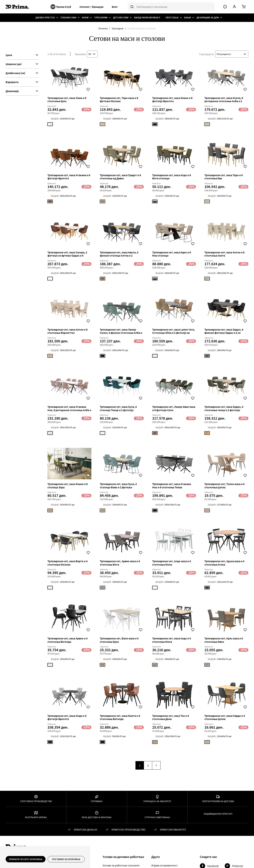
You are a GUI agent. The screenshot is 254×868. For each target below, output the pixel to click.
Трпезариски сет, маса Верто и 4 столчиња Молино (67, 563)
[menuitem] (45, 18)
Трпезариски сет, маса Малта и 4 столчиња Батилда (120, 717)
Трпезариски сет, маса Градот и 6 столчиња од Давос (120, 177)
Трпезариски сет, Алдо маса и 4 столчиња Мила (172, 563)
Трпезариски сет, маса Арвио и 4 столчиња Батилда (67, 640)
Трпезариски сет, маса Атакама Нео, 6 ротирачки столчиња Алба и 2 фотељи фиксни (69, 410)
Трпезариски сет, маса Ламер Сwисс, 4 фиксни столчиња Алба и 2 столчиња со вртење (121, 333)
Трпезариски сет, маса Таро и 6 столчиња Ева (224, 177)
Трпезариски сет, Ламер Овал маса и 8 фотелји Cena (174, 408)
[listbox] (51, 125)
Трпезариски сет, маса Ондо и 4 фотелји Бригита (67, 717)
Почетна (103, 28)
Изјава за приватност (164, 865)
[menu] (127, 18)
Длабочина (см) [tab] (15, 73)
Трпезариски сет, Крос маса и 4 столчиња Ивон (224, 640)
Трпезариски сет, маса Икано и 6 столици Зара (68, 486)
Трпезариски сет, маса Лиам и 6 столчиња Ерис (67, 99)
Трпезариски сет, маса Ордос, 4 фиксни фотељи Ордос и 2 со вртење (224, 333)
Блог (115, 7)
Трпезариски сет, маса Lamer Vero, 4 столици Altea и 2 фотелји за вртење (174, 333)
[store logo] (26, 7)
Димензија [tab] (12, 91)
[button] (88, 89)
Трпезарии (118, 28)
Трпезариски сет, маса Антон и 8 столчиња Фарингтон (67, 331)
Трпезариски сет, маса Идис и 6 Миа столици (172, 254)
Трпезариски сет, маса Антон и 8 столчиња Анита (224, 254)
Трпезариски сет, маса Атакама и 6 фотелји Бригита (69, 177)
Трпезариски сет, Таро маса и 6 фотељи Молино (119, 99)
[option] (50, 124)
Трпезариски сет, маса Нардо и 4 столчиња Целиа (225, 717)
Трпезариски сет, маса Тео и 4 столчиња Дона (171, 717)
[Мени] (225, 7)
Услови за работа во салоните (121, 865)
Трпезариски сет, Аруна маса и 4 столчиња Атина (224, 563)
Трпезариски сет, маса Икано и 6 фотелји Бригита (172, 99)
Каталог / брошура (91, 7)
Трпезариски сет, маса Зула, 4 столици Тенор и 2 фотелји (118, 408)
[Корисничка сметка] (234, 7)
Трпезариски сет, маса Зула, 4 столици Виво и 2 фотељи (118, 486)
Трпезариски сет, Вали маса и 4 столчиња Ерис (119, 640)
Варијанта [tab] (12, 82)
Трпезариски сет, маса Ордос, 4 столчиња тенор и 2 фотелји (224, 408)
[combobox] (171, 7)
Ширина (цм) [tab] (14, 64)
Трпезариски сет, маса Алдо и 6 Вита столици (172, 177)
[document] (45, 859)
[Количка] (244, 7)
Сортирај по (207, 54)
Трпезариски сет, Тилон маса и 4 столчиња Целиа (224, 486)
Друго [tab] (156, 857)
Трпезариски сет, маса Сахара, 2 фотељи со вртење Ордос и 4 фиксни (67, 256)
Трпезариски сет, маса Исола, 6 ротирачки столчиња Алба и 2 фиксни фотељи (224, 101)
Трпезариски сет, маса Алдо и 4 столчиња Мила (172, 640)
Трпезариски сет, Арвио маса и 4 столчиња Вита (120, 563)
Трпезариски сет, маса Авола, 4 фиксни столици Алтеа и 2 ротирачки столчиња (119, 256)
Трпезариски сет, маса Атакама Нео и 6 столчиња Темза (172, 486)
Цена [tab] (9, 55)
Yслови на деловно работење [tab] (123, 857)
